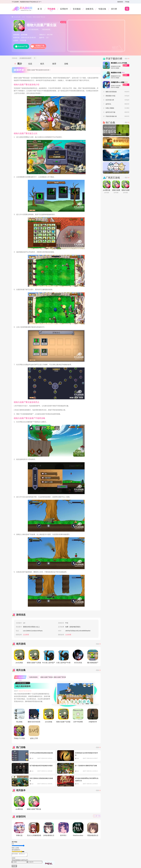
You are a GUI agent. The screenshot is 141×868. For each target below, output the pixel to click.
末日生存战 (78, 657)
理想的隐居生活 (93, 829)
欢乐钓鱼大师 (110, 100)
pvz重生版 (19, 803)
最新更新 (120, 2)
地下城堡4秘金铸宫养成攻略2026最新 (41, 766)
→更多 (97, 644)
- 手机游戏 (28, 17)
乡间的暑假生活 (49, 829)
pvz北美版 (19, 657)
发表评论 (14, 866)
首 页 (40, 9)
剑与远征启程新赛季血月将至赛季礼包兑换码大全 (87, 779)
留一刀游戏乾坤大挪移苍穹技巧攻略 (86, 766)
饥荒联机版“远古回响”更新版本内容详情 (86, 754)
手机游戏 (51, 9)
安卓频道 (77, 9)
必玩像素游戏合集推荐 (25, 58)
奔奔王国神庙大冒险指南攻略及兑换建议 (41, 779)
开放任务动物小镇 (111, 116)
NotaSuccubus (78, 829)
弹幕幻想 (19, 829)
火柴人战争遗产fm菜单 (63, 657)
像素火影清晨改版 (111, 92)
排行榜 (114, 9)
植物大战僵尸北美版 (34, 657)
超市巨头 (108, 104)
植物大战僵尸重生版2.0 (34, 803)
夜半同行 (63, 829)
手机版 (127, 2)
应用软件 (64, 9)
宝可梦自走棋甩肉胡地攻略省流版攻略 (41, 753)
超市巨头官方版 (110, 112)
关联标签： (15, 58)
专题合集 (102, 9)
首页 (23, 17)
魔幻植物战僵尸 (93, 657)
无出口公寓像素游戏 (34, 829)
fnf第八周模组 (110, 108)
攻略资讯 (89, 9)
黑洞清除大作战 (110, 96)
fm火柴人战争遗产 (49, 657)
